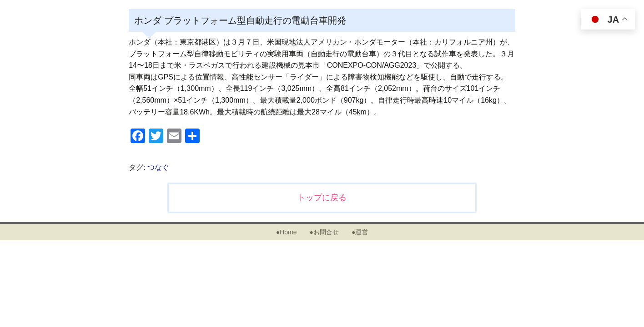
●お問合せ (324, 232)
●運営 (360, 232)
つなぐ (158, 167)
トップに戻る (322, 198)
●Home (287, 232)
